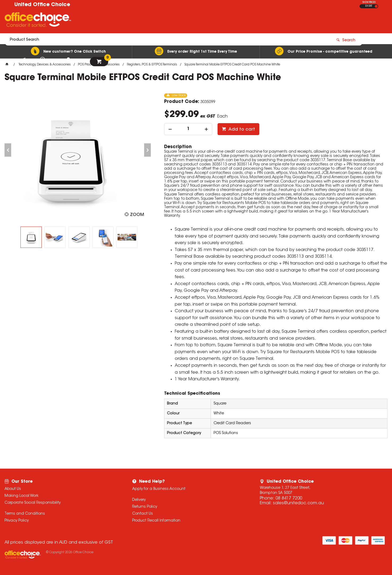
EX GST (369, 6)
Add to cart (241, 130)
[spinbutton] (188, 129)
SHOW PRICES (369, 2)
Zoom (137, 215)
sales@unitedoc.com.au (298, 503)
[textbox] (165, 20)
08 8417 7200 (289, 498)
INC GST (376, 6)
